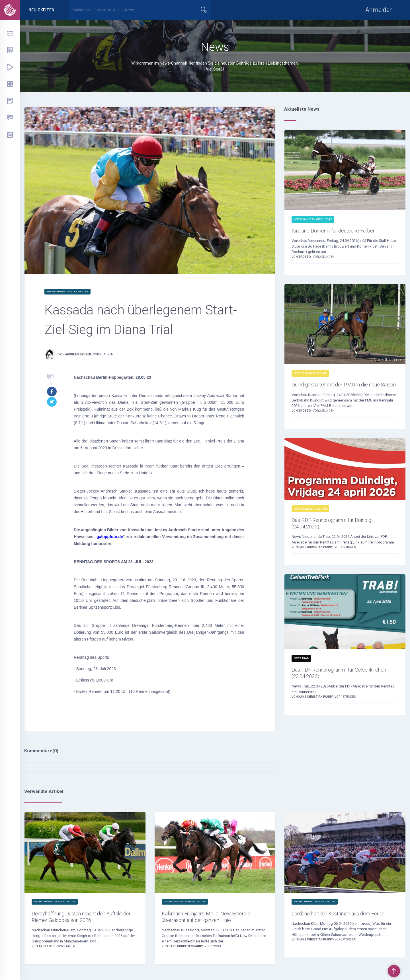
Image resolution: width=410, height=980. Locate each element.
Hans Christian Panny (316, 561)
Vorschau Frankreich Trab (313, 219)
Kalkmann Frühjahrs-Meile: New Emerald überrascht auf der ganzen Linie (210, 922)
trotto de (47, 949)
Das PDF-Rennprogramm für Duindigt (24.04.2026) (343, 536)
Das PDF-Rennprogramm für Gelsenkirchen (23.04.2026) (331, 688)
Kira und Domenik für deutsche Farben (344, 231)
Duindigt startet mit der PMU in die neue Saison (339, 391)
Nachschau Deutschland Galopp (67, 292)
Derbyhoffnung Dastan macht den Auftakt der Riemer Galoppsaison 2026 (85, 918)
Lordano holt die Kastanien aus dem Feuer (341, 918)
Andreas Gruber (78, 354)
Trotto (305, 258)
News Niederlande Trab (310, 375)
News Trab (301, 672)
